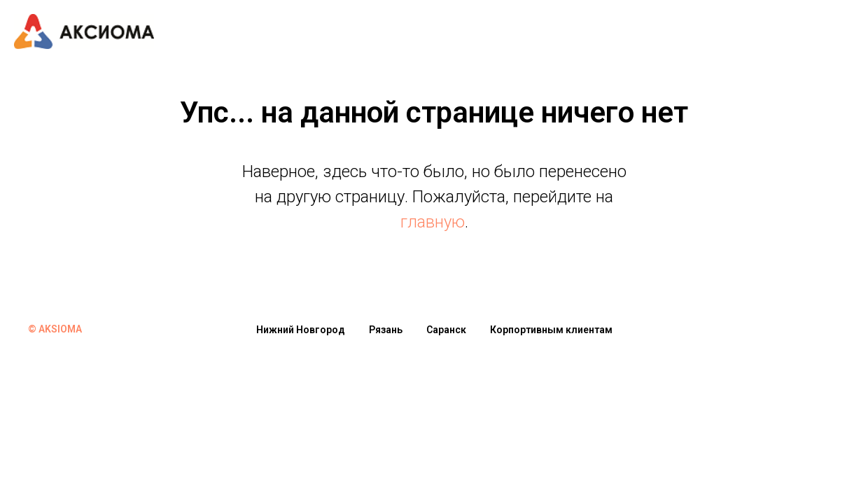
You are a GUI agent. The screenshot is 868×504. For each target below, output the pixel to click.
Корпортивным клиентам (551, 330)
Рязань (386, 330)
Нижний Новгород (301, 330)
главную (433, 222)
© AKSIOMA (55, 329)
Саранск (446, 330)
